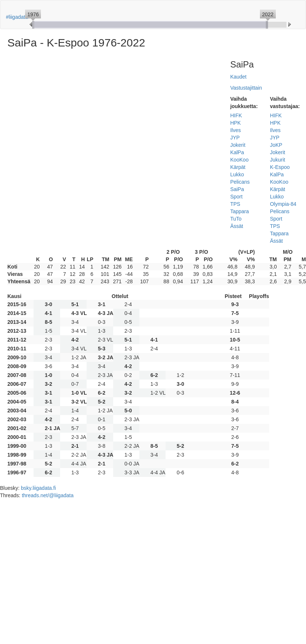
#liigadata (17, 17)
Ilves (235, 130)
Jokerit (238, 145)
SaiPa (237, 189)
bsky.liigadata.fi (39, 488)
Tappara (239, 211)
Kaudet (238, 77)
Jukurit (277, 160)
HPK (235, 123)
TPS (235, 204)
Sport (236, 197)
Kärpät (238, 167)
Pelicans (240, 182)
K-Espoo (280, 167)
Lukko (237, 174)
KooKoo (239, 160)
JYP (235, 138)
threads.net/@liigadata (48, 495)
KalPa (237, 152)
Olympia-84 (283, 204)
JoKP (276, 145)
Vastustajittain (246, 88)
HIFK (236, 115)
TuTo (236, 219)
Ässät (237, 226)
